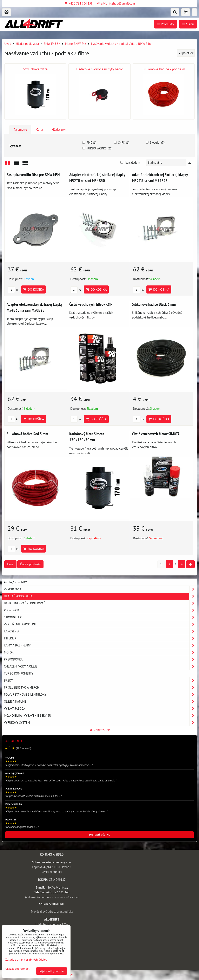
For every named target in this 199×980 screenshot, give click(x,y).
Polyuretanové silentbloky (100, 694)
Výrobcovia (100, 589)
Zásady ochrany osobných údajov (26, 959)
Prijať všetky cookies (52, 971)
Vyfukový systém (100, 723)
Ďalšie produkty (30, 564)
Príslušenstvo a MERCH (100, 687)
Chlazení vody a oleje (100, 666)
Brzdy (100, 680)
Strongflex (100, 617)
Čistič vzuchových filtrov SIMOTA (156, 434)
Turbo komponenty (19, 673)
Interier (100, 638)
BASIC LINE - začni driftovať (100, 603)
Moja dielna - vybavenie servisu (100, 715)
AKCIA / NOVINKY (15, 582)
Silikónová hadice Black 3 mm (154, 304)
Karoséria (100, 631)
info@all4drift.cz (57, 887)
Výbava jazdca (100, 708)
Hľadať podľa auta (100, 596)
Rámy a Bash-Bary (100, 645)
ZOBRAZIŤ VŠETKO (100, 835)
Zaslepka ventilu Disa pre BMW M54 (33, 175)
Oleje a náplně (100, 701)
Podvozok (100, 610)
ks (13, 290)
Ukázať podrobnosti (18, 969)
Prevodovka (100, 659)
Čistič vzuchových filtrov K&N (91, 304)
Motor (100, 652)
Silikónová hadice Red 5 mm (27, 434)
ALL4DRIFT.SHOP (100, 730)
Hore (10, 564)
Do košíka (34, 289)
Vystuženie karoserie (100, 624)
